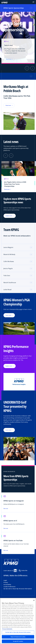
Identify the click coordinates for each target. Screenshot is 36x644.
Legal (5, 580)
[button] (33, 2)
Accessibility (7, 585)
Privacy (6, 582)
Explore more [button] (9, 216)
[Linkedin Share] (15, 571)
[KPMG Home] (5, 2)
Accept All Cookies (18, 641)
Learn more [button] (8, 315)
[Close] (34, 600)
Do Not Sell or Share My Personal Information (18, 589)
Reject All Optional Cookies (18, 637)
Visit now (6, 509)
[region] (18, 621)
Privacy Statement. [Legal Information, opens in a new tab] (7, 629)
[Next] (11, 156)
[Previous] (6, 156)
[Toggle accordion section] (31, 247)
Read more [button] (8, 105)
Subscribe (23, 571)
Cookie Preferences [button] (9, 587)
